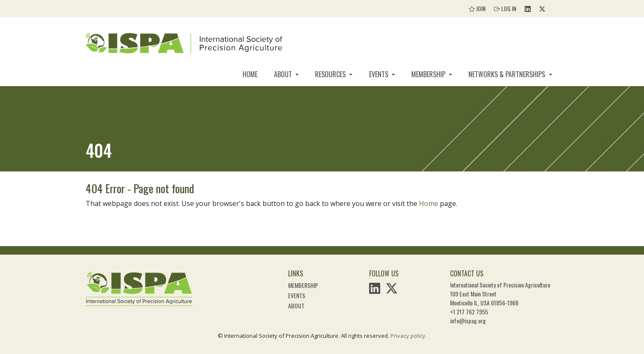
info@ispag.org (468, 321)
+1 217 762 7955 (469, 312)
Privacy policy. (409, 336)
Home (250, 74)
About (284, 74)
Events (380, 74)
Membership (429, 74)
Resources (331, 74)
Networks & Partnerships (508, 74)
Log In (505, 8)
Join (477, 8)
